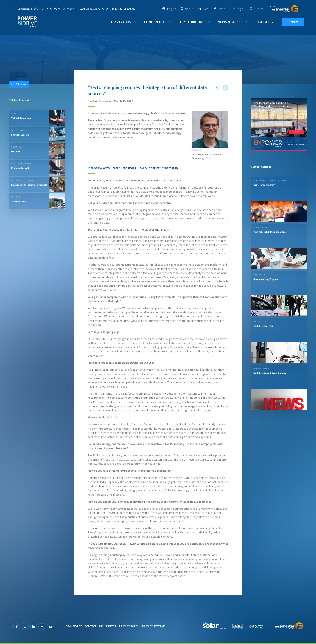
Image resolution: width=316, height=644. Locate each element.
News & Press (229, 22)
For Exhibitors (191, 22)
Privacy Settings (154, 626)
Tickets (293, 22)
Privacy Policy (129, 626)
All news (17, 84)
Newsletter (108, 626)
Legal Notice (73, 626)
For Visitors (120, 22)
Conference (155, 22)
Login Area (264, 22)
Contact (91, 626)
